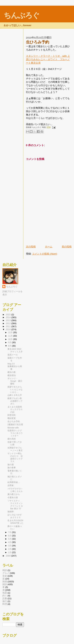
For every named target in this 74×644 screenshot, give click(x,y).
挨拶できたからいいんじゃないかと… (15, 389)
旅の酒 (11, 465)
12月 (11, 332)
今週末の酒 (13, 497)
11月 (11, 336)
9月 (10, 342)
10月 (11, 339)
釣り (5, 596)
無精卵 (11, 512)
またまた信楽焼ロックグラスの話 (15, 409)
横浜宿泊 (12, 375)
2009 (9, 556)
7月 (10, 532)
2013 (9, 320)
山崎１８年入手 (15, 395)
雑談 (5, 570)
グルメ (6, 573)
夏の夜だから (14, 494)
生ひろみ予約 (14, 421)
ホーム (49, 247)
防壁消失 (12, 415)
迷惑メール (13, 355)
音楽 (5, 576)
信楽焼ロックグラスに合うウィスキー (15, 433)
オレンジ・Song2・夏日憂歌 (15, 381)
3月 (10, 546)
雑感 (5, 581)
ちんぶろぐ (21, 15)
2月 (10, 549)
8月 (10, 346)
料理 (5, 604)
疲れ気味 (12, 439)
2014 (9, 317)
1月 (10, 552)
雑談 (5, 584)
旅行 (5, 601)
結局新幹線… (14, 482)
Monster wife (13, 428)
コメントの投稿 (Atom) (45, 254)
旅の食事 (12, 468)
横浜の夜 (12, 372)
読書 (5, 598)
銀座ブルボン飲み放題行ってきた (15, 401)
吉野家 (11, 485)
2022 (9, 314)
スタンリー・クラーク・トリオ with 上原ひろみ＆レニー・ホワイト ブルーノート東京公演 (48, 59)
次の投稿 (31, 247)
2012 (9, 323)
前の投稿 (67, 247)
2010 (9, 329)
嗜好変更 (12, 418)
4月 (10, 542)
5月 (10, 539)
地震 (5, 593)
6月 (10, 536)
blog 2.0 (11, 364)
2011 (9, 326)
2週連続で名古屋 (15, 424)
